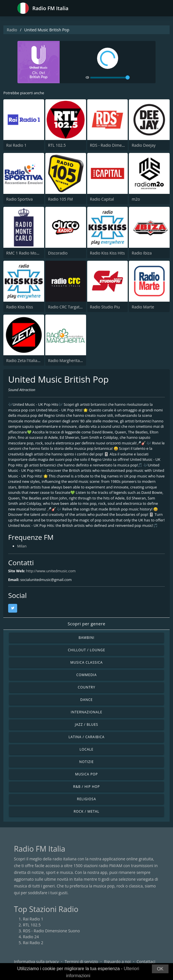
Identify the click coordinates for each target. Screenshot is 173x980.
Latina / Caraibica (86, 737)
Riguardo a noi (117, 962)
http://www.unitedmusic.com (51, 571)
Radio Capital (102, 199)
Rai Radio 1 (16, 145)
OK (160, 969)
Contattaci (146, 962)
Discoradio (58, 253)
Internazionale (86, 712)
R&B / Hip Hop (86, 787)
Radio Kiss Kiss (20, 307)
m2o (136, 199)
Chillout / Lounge (86, 650)
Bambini (86, 638)
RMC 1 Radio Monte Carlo (30, 253)
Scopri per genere (87, 624)
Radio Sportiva (19, 199)
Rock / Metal (87, 811)
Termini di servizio (81, 962)
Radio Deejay (144, 145)
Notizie (87, 762)
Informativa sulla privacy (36, 962)
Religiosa (87, 799)
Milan (22, 546)
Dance (86, 700)
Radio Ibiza (142, 253)
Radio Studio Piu (105, 307)
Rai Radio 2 (33, 943)
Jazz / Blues (86, 724)
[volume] (110, 78)
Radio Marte (143, 307)
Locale (86, 749)
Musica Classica (86, 662)
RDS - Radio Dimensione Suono (118, 145)
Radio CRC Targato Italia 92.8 (74, 307)
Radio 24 (31, 937)
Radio (12, 30)
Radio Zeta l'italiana (24, 360)
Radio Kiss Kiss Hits (107, 253)
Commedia (86, 675)
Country (86, 687)
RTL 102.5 (57, 145)
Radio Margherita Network (72, 360)
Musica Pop (86, 774)
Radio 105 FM (60, 199)
